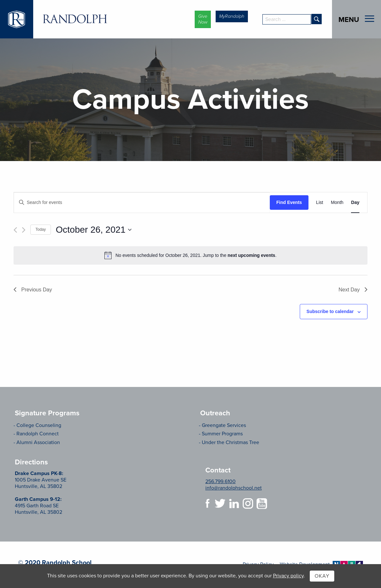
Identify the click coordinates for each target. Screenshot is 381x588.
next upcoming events (251, 255)
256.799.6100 (220, 482)
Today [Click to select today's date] (41, 229)
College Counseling (39, 425)
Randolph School (75, 19)
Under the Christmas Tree (230, 442)
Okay (322, 576)
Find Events (289, 202)
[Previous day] (15, 230)
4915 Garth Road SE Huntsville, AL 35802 (39, 506)
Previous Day (33, 290)
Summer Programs (222, 434)
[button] (203, 19)
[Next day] (24, 230)
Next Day (353, 290)
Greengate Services (224, 425)
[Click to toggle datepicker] (94, 230)
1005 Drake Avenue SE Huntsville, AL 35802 (41, 480)
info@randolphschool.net (234, 488)
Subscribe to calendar (330, 311)
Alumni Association (38, 442)
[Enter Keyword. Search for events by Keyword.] (142, 203)
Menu (349, 19)
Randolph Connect (38, 434)
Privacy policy (288, 576)
